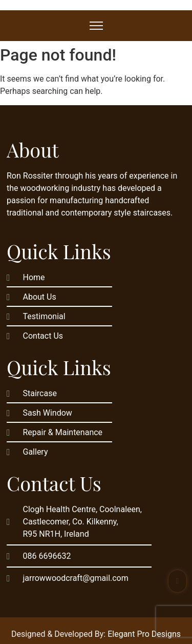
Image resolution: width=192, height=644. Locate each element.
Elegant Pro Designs (144, 634)
